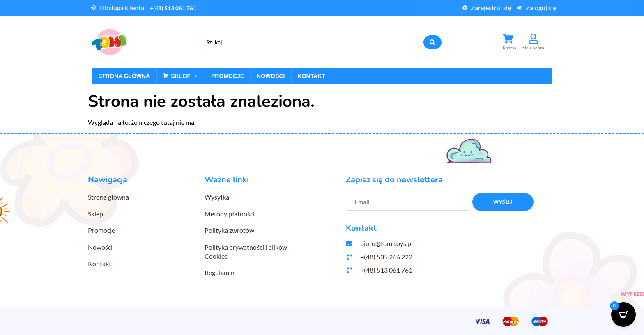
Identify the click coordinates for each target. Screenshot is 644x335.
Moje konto (533, 48)
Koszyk (509, 48)
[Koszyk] (508, 39)
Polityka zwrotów (229, 230)
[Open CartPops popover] (623, 314)
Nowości (271, 76)
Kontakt (312, 76)
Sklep (185, 76)
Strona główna (124, 76)
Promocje (228, 76)
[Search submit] (432, 42)
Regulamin (220, 272)
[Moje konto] (533, 39)
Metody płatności (230, 214)
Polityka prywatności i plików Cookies (246, 251)
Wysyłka (217, 197)
